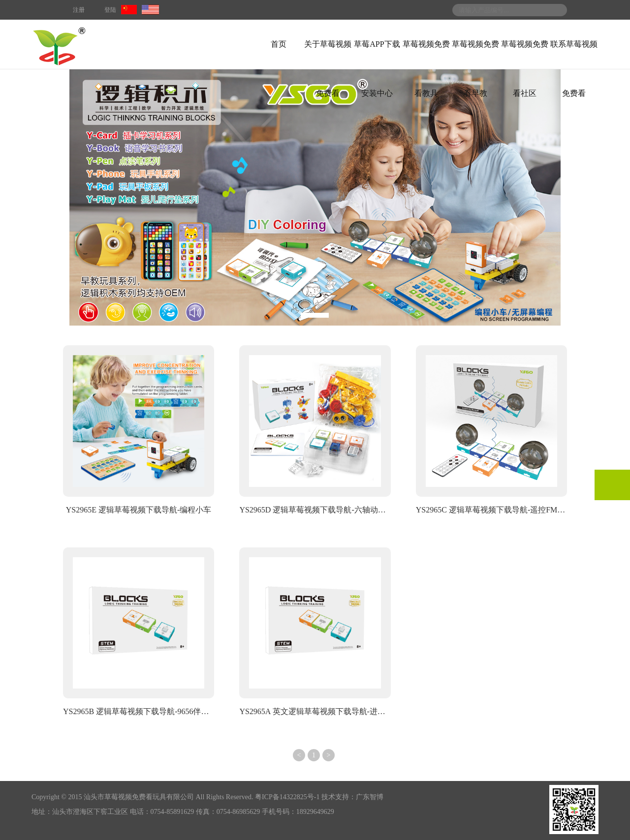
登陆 (110, 10)
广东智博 (370, 797)
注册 (79, 10)
